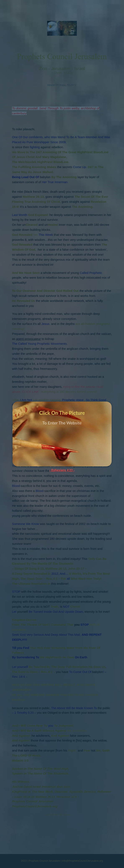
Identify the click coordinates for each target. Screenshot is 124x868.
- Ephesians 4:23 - (62, 470)
